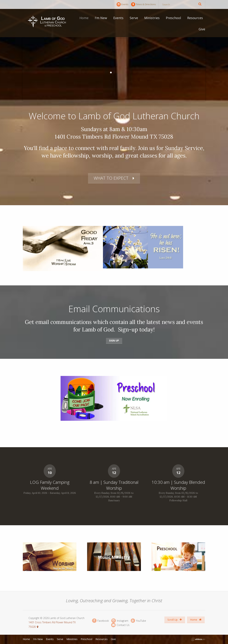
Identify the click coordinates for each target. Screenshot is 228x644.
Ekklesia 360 (198, 639)
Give (202, 29)
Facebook (100, 621)
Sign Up (114, 340)
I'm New (101, 18)
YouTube (138, 621)
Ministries (152, 18)
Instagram (120, 621)
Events (122, 4)
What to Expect (111, 178)
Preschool (173, 18)
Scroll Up (175, 620)
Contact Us (120, 625)
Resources (195, 18)
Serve (134, 18)
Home (84, 18)
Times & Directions (143, 4)
